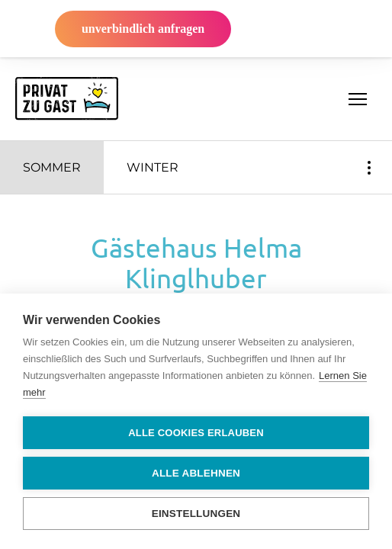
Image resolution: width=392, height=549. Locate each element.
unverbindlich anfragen (143, 29)
